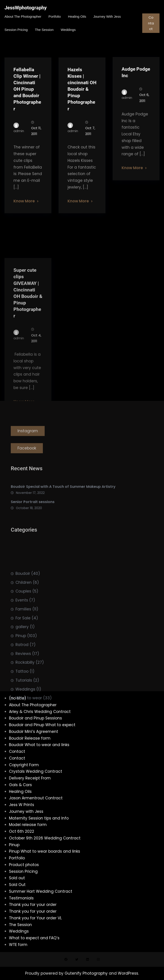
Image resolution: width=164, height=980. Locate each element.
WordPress (128, 973)
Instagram (28, 440)
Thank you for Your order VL (35, 918)
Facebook (27, 457)
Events (22, 645)
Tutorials (24, 725)
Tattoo (22, 716)
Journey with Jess (26, 811)
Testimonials (21, 898)
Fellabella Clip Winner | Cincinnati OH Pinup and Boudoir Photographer (27, 101)
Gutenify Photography (87, 973)
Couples (23, 636)
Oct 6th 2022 (22, 831)
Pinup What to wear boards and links (45, 851)
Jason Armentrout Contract (36, 798)
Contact (151, 23)
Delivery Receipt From (30, 778)
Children (24, 627)
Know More (24, 213)
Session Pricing (23, 871)
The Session (20, 925)
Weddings (25, 734)
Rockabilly (25, 707)
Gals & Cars (20, 785)
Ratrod (22, 689)
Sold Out (17, 885)
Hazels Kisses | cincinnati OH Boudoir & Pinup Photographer (82, 101)
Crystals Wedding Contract (36, 771)
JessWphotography (26, 8)
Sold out (17, 878)
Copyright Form (24, 765)
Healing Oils (20, 792)
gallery (22, 672)
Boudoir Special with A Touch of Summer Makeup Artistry (63, 495)
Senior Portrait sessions (33, 511)
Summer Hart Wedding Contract (41, 891)
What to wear (29, 743)
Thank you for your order (33, 905)
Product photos (24, 865)
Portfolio (17, 858)
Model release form (28, 825)
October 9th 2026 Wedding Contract (45, 838)
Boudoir (23, 618)
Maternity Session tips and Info (39, 818)
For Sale (23, 663)
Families (23, 654)
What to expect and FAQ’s (34, 938)
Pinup (21, 680)
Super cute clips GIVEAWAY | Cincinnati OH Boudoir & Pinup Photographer (28, 345)
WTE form (18, 945)
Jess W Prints (22, 805)
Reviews (23, 698)
